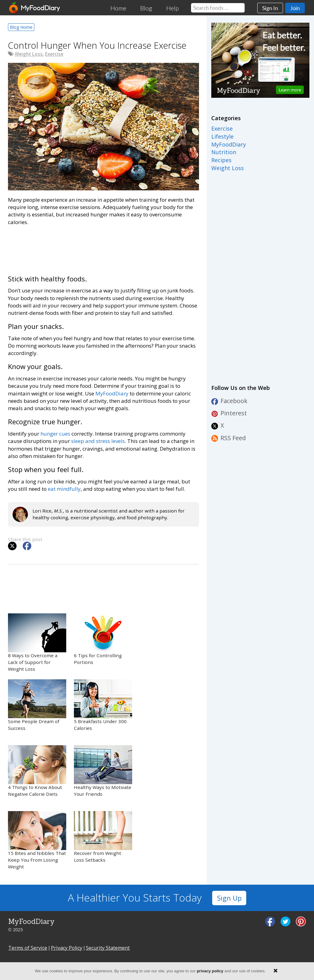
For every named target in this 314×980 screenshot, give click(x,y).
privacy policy (210, 971)
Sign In (270, 8)
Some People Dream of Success (37, 705)
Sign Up (229, 898)
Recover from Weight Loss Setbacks (103, 837)
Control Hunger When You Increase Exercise (97, 45)
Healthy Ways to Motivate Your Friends (103, 771)
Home (118, 8)
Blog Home (21, 27)
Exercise (54, 54)
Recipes (221, 160)
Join (295, 8)
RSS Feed (229, 438)
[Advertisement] (103, 249)
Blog (146, 8)
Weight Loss (29, 54)
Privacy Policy (67, 948)
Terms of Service (28, 948)
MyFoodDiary (112, 393)
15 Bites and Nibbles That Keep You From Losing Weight (37, 840)
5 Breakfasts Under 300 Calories (103, 705)
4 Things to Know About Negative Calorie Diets (37, 771)
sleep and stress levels (98, 441)
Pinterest (229, 413)
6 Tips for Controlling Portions (103, 639)
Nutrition (224, 152)
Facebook (229, 401)
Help (172, 8)
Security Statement (108, 948)
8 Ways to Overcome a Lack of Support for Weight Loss (37, 643)
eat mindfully (64, 489)
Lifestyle (222, 136)
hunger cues (55, 434)
